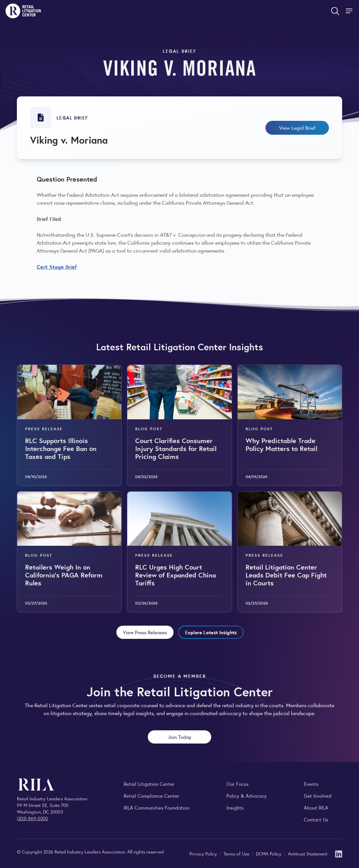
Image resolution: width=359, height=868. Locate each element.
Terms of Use (237, 853)
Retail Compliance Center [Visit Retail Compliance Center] (151, 796)
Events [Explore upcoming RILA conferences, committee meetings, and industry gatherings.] (311, 784)
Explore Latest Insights (211, 632)
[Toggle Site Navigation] (350, 11)
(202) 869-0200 (32, 818)
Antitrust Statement (308, 853)
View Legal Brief (297, 128)
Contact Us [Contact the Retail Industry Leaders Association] (316, 819)
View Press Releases (145, 632)
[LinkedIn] (339, 853)
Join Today (180, 737)
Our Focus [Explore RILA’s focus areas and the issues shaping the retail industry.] (238, 784)
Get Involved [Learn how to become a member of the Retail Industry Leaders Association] (318, 796)
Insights (235, 807)
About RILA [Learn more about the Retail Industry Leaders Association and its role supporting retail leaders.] (316, 807)
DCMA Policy (269, 853)
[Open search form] (335, 11)
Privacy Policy (204, 853)
